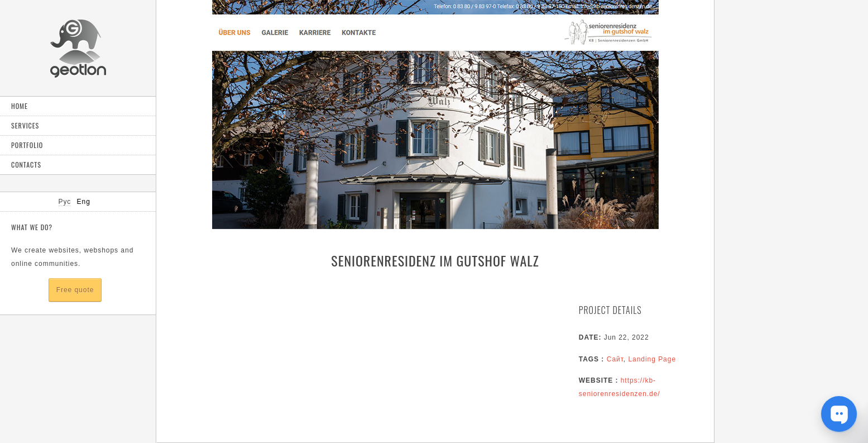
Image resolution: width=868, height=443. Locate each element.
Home (20, 106)
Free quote (75, 290)
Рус (65, 202)
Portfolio (27, 145)
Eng (84, 202)
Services (25, 125)
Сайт (615, 359)
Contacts (26, 165)
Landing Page (652, 359)
